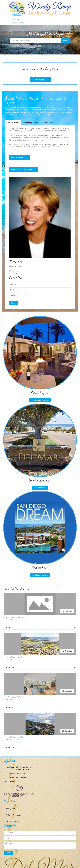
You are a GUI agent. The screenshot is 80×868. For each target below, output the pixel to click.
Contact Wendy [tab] (13, 123)
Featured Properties (40, 393)
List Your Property (39, 79)
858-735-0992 (19, 23)
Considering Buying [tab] (30, 122)
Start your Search (40, 488)
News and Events (40, 568)
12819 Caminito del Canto (16, 657)
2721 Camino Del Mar (15, 737)
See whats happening (40, 575)
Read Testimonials (18, 157)
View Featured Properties (40, 400)
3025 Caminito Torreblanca (16, 617)
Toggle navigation (5, 6)
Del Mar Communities (40, 481)
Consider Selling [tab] (47, 122)
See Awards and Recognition (22, 169)
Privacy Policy (11, 809)
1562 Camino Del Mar (15, 697)
